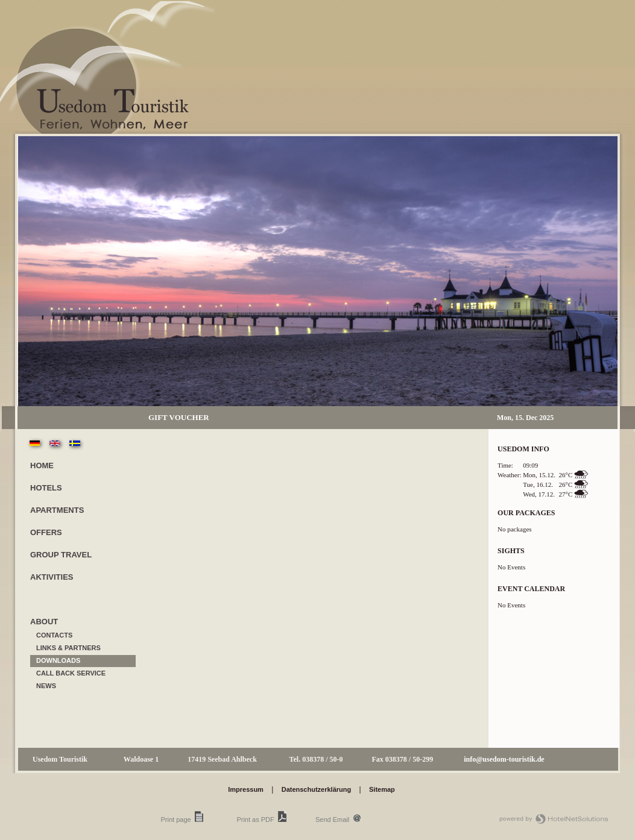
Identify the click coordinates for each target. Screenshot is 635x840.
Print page (176, 820)
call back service (71, 673)
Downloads (58, 660)
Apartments (57, 510)
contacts (54, 635)
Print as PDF (255, 820)
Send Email (332, 820)
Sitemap (382, 789)
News (46, 686)
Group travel (61, 555)
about (44, 622)
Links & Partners (68, 648)
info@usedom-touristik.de (504, 759)
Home (42, 465)
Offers (46, 532)
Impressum (246, 789)
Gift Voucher (179, 417)
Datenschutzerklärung (317, 789)
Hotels (46, 488)
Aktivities (52, 577)
